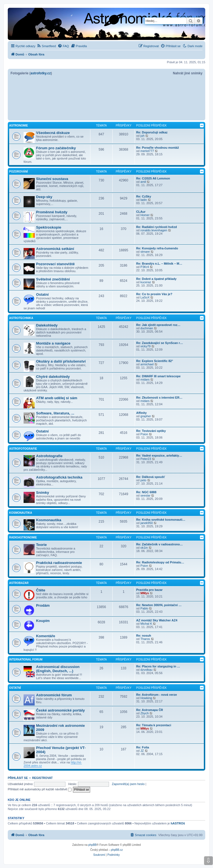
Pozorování (18, 172)
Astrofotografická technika (59, 477)
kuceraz (146, 282)
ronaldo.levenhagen (154, 230)
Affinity (141, 413)
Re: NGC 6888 (146, 492)
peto (143, 480)
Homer (145, 215)
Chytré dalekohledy (53, 377)
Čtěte (41, 590)
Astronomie (19, 126)
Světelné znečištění (53, 279)
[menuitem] (46, 46)
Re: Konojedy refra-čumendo (157, 248)
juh (142, 136)
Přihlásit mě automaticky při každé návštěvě (40, 789)
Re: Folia (143, 747)
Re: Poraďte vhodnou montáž (158, 148)
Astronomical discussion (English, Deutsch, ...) (58, 669)
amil (143, 182)
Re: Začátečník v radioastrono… (159, 544)
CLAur (141, 212)
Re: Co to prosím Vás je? (154, 294)
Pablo (144, 608)
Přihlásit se (18, 778)
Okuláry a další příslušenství (61, 361)
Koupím (43, 621)
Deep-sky (44, 197)
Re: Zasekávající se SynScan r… (160, 343)
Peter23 (146, 459)
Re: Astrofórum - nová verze (157, 695)
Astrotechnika (21, 318)
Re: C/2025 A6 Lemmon (153, 178)
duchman (147, 328)
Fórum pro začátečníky (56, 148)
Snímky (43, 493)
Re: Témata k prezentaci (154, 725)
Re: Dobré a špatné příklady (156, 279)
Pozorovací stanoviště (55, 264)
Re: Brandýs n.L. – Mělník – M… (159, 264)
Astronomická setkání (55, 249)
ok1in (144, 548)
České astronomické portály (60, 710)
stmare (145, 252)
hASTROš (178, 823)
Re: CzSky (144, 196)
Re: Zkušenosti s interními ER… (159, 398)
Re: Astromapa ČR (150, 710)
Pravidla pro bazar (149, 590)
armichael (147, 364)
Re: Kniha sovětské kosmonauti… (161, 520)
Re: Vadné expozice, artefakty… (159, 455)
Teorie (41, 545)
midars (145, 379)
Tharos (145, 639)
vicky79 (145, 346)
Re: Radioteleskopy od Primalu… (160, 562)
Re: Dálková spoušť (151, 477)
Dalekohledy (47, 325)
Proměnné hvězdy (52, 212)
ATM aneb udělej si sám (57, 398)
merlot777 (147, 151)
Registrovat (42, 778)
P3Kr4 (145, 267)
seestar (145, 495)
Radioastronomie (23, 537)
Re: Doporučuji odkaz (152, 132)
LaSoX (145, 297)
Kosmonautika (21, 513)
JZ (142, 751)
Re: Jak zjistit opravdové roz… (158, 325)
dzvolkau (146, 670)
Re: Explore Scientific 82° (155, 361)
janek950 (147, 523)
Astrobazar (19, 583)
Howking (146, 698)
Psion (144, 434)
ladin (144, 200)
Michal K (146, 624)
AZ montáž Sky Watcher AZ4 (157, 620)
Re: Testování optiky (151, 431)
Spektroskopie (49, 227)
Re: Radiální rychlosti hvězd (157, 227)
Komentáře (46, 636)
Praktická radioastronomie (59, 563)
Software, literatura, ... (55, 413)
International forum (26, 660)
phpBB (92, 845)
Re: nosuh (144, 636)
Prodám (43, 605)
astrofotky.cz (41, 73)
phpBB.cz (117, 850)
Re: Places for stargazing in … (158, 666)
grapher (146, 416)
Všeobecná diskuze (53, 133)
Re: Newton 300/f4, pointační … (159, 605)
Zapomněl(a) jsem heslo (128, 784)
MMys (145, 593)
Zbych (144, 713)
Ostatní (42, 294)
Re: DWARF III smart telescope (158, 376)
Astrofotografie (23, 449)
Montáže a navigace (53, 343)
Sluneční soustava (52, 179)
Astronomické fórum (54, 695)
